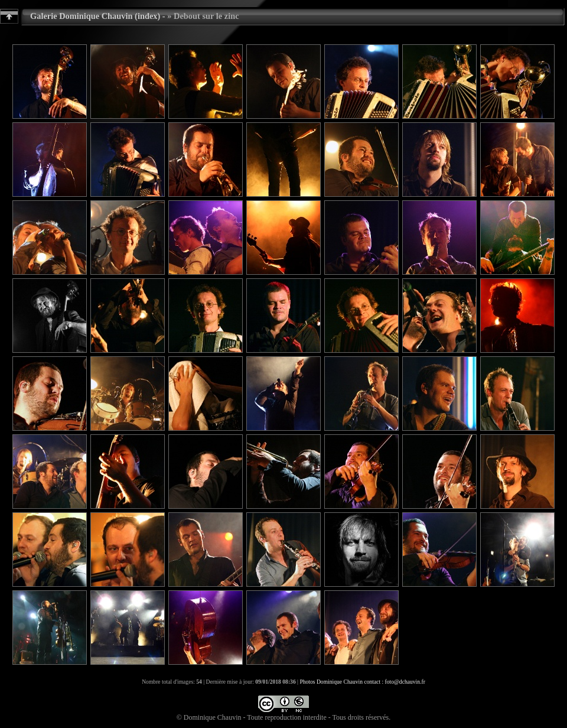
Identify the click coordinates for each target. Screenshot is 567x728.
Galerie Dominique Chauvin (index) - (98, 16)
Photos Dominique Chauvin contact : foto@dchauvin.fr (362, 682)
